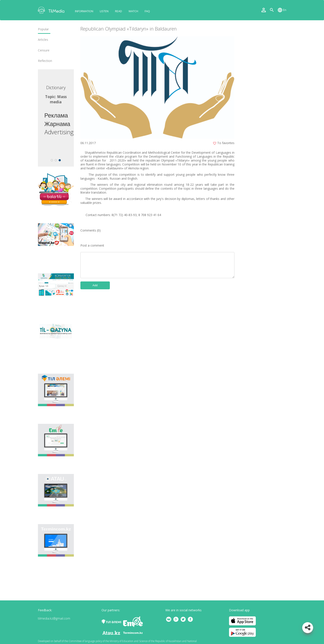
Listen (104, 11)
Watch (133, 11)
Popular (43, 29)
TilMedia (52, 10)
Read (119, 11)
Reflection (45, 61)
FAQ (147, 11)
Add (95, 285)
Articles (43, 40)
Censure (44, 50)
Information (84, 11)
